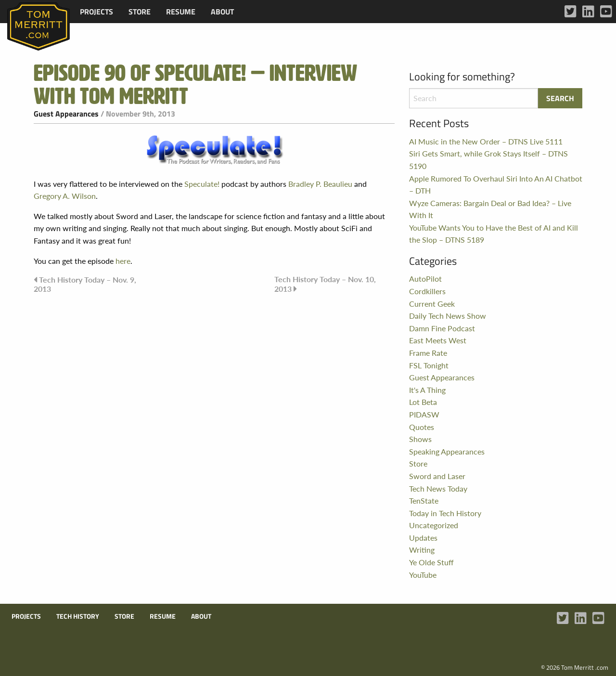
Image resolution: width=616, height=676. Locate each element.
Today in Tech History (445, 513)
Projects (96, 12)
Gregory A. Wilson (65, 196)
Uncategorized (434, 525)
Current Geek (432, 304)
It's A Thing (427, 390)
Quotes (422, 427)
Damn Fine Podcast (442, 328)
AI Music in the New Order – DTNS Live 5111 (486, 141)
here (123, 261)
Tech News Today (438, 488)
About (222, 12)
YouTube (423, 575)
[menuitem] (96, 12)
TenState (424, 500)
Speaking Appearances (447, 451)
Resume (181, 12)
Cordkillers (427, 291)
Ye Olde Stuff (431, 562)
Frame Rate (428, 353)
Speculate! (202, 184)
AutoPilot (425, 279)
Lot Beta (423, 402)
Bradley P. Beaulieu (320, 184)
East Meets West (438, 340)
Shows (420, 439)
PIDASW (424, 414)
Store (140, 12)
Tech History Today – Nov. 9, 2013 (85, 284)
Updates (423, 538)
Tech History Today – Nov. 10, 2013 (325, 284)
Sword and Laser (437, 476)
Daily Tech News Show (448, 316)
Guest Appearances (66, 114)
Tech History (78, 616)
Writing (422, 550)
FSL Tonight (429, 365)
